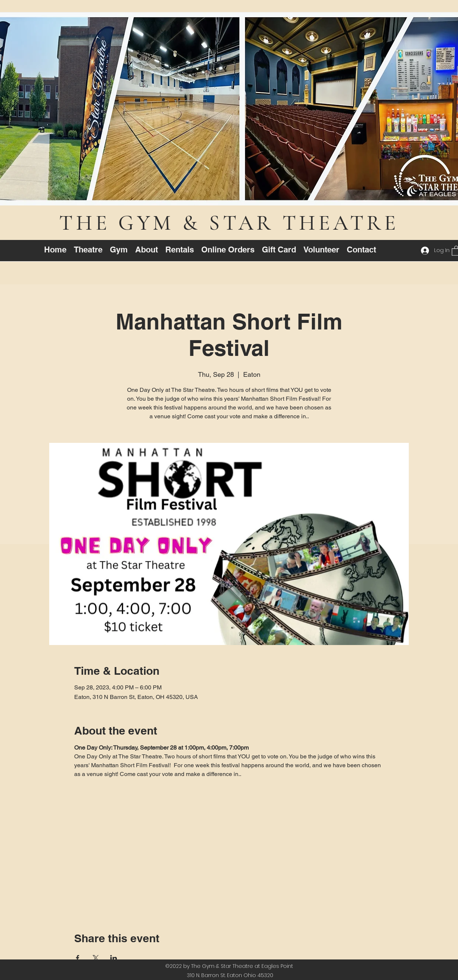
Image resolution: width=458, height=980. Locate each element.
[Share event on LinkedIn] (114, 958)
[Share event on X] (96, 958)
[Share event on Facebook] (78, 958)
